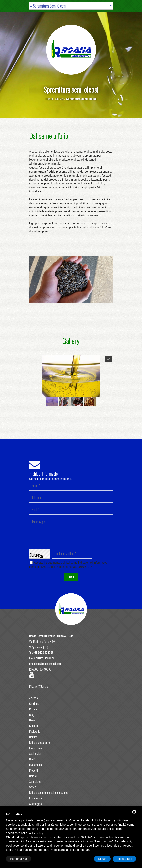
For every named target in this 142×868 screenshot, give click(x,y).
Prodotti (34, 770)
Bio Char (34, 759)
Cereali (33, 776)
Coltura (33, 737)
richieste (55, 152)
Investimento (36, 765)
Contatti (34, 726)
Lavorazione (36, 748)
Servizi (59, 99)
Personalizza (19, 859)
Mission (33, 709)
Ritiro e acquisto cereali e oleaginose (49, 792)
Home (49, 99)
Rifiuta (102, 859)
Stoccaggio (36, 804)
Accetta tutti (124, 859)
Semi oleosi (35, 781)
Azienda (34, 698)
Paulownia (35, 731)
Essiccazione (36, 798)
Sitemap (44, 686)
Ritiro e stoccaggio (40, 742)
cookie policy (36, 833)
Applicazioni (36, 753)
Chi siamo (34, 703)
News (32, 720)
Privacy (33, 686)
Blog (32, 715)
